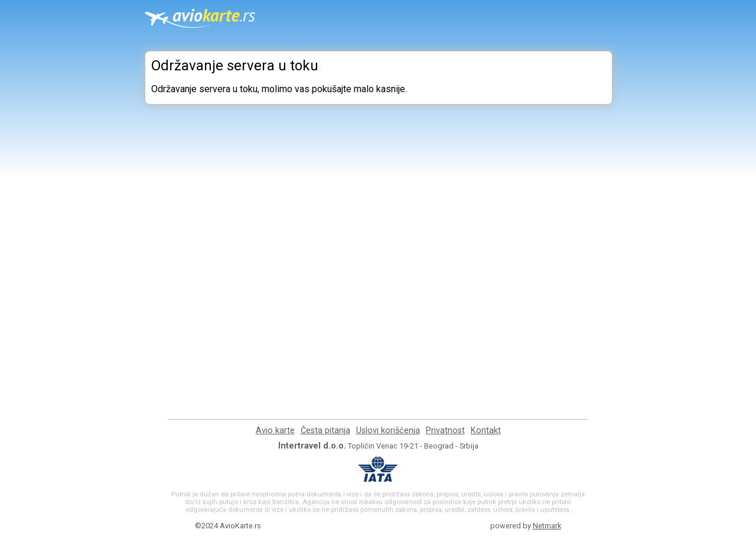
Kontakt (486, 431)
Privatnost (445, 431)
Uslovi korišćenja (388, 431)
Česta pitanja (325, 431)
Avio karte (275, 431)
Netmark (547, 526)
